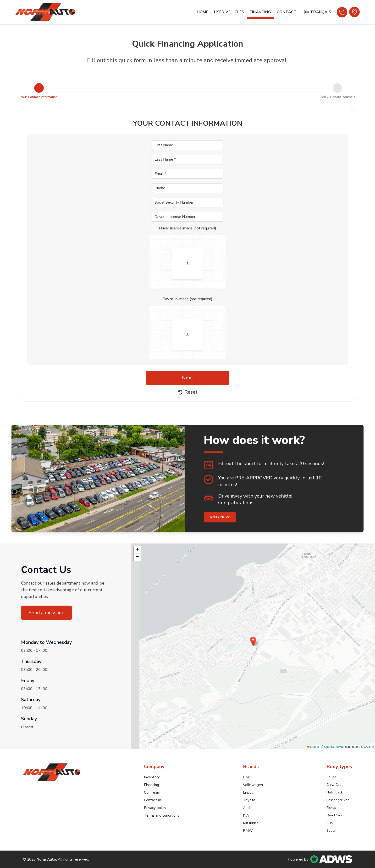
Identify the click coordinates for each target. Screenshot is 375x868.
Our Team (152, 792)
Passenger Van (338, 800)
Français (317, 12)
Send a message (47, 613)
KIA (246, 815)
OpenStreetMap (334, 747)
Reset (188, 392)
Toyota (249, 800)
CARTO (369, 747)
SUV (330, 823)
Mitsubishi (251, 823)
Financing (260, 12)
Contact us (153, 800)
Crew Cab (334, 785)
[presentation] (187, 262)
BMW (248, 831)
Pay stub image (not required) (187, 299)
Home (203, 12)
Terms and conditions (162, 815)
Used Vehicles (229, 12)
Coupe (331, 777)
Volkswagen (253, 785)
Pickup (331, 808)
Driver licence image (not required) (188, 228)
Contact (287, 12)
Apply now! (220, 517)
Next (188, 378)
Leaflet (313, 747)
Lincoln (249, 792)
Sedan (331, 831)
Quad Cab (334, 815)
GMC (247, 777)
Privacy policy (155, 808)
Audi (247, 808)
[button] (253, 641)
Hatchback (335, 792)
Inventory (152, 777)
